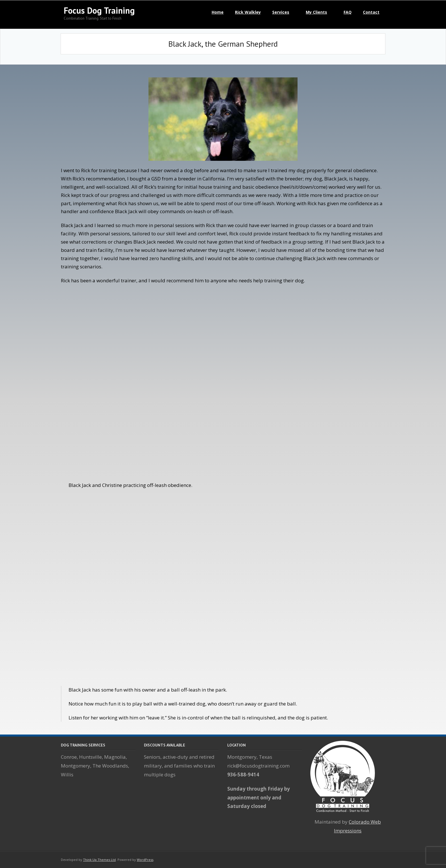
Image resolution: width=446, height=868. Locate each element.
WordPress (145, 860)
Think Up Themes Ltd (99, 860)
